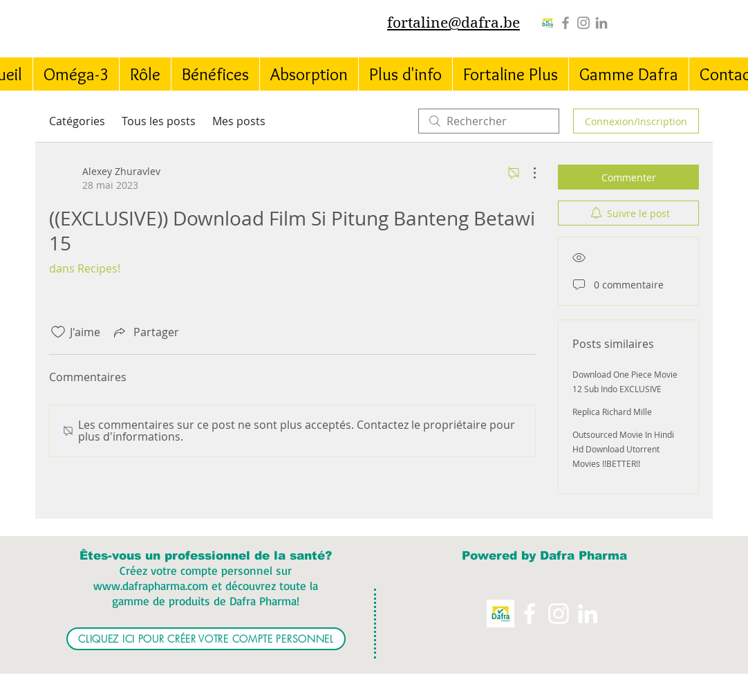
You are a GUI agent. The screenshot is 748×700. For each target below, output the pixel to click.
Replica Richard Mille (612, 412)
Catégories (77, 121)
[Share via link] (145, 332)
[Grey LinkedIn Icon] (601, 23)
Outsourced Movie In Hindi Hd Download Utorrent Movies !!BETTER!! (623, 449)
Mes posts (239, 121)
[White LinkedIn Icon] (588, 614)
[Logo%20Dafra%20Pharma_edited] (548, 23)
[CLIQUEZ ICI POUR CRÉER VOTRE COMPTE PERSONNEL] (206, 639)
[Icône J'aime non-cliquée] (58, 332)
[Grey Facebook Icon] (565, 23)
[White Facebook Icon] (530, 614)
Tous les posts (159, 121)
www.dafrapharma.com (151, 586)
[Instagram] (583, 23)
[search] (489, 121)
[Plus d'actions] (527, 173)
